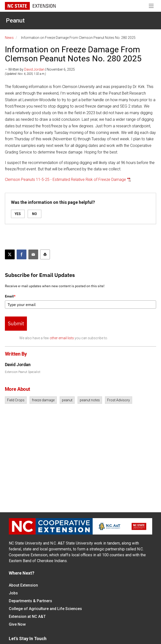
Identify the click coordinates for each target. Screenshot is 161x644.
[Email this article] (33, 254)
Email (10, 296)
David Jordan (34, 69)
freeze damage (43, 400)
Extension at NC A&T (27, 617)
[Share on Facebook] (22, 254)
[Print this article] (45, 254)
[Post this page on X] (10, 254)
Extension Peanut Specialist (23, 372)
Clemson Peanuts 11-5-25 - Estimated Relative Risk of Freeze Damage (65, 180)
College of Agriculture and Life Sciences (45, 609)
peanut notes (90, 400)
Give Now (17, 624)
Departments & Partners (30, 601)
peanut (67, 400)
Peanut (15, 21)
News (9, 38)
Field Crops (16, 400)
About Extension (23, 585)
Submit (16, 323)
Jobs (13, 593)
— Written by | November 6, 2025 (40, 69)
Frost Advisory (119, 400)
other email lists (62, 338)
